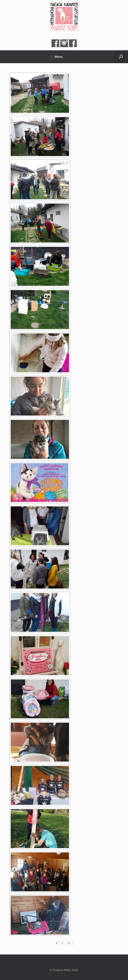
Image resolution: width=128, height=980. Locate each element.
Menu (57, 57)
